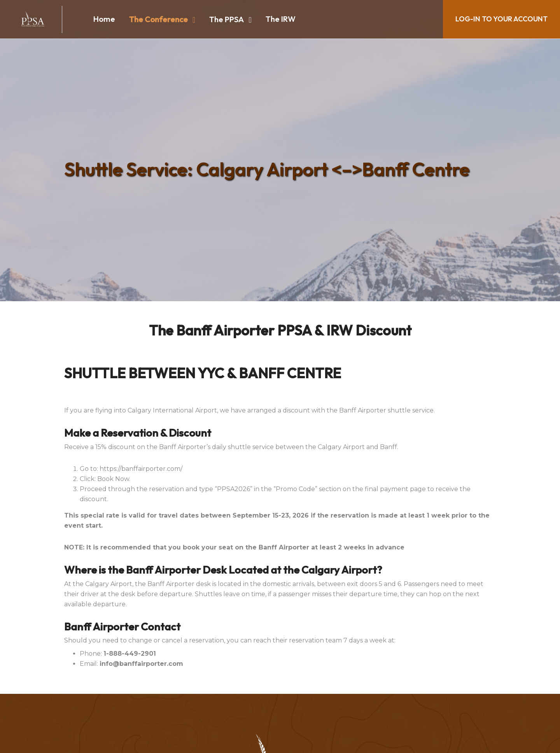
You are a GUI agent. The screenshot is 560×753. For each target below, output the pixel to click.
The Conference (158, 19)
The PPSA (227, 19)
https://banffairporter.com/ (141, 469)
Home (104, 19)
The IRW (281, 19)
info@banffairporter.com (141, 664)
